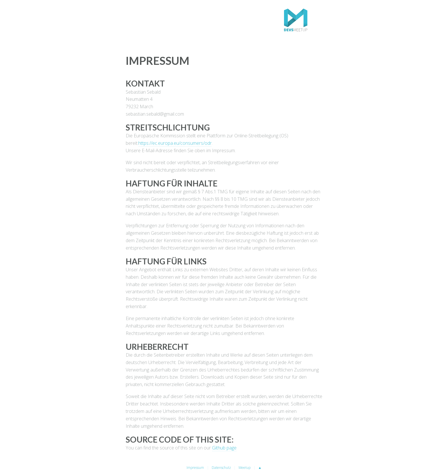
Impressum (195, 468)
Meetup (245, 468)
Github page (224, 448)
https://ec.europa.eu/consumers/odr (175, 143)
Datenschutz (221, 468)
